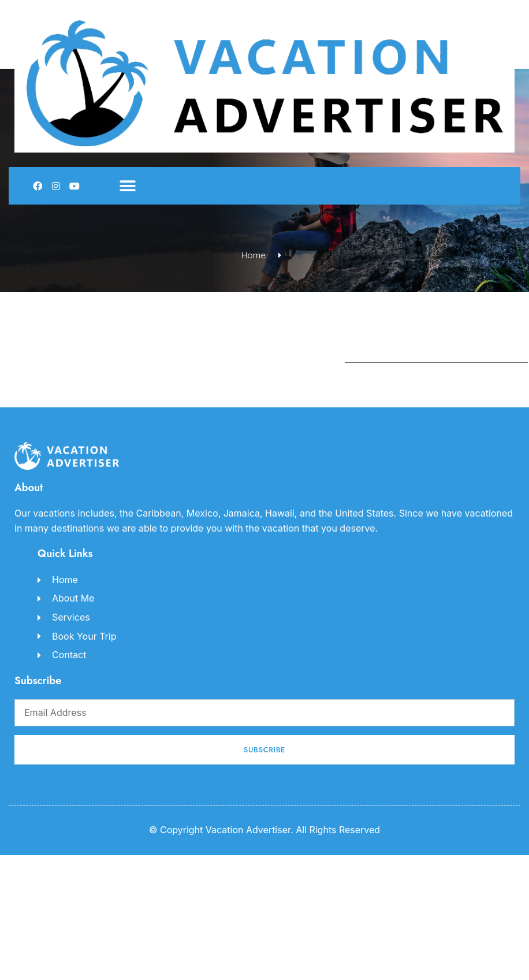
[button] (127, 186)
